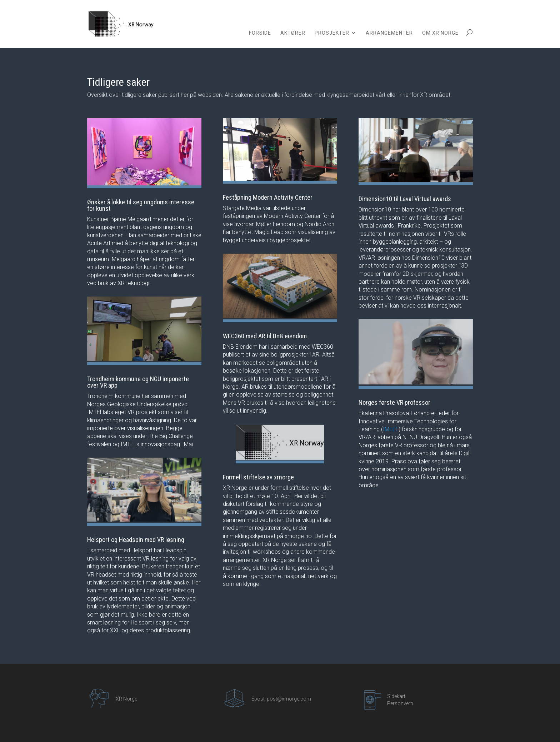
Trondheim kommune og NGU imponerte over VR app (138, 382)
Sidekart (396, 696)
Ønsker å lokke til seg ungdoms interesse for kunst (141, 205)
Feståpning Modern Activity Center (268, 197)
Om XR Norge (440, 33)
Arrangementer (389, 33)
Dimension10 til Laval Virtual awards (405, 199)
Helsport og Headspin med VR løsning (136, 540)
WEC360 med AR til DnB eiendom (265, 336)
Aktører (293, 33)
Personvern (400, 703)
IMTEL (391, 429)
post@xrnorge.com (289, 699)
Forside (260, 33)
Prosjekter (332, 33)
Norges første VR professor (394, 402)
